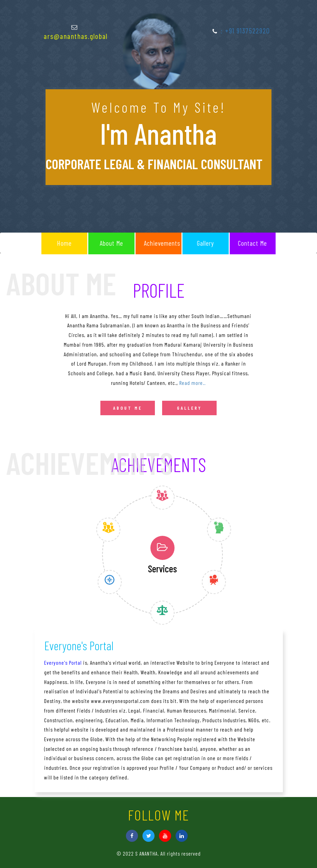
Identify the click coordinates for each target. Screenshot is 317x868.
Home (64, 243)
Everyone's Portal (63, 663)
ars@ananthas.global (76, 36)
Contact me (252, 243)
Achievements (162, 243)
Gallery (205, 243)
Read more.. (192, 383)
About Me (111, 243)
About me (128, 408)
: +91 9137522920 (245, 30)
